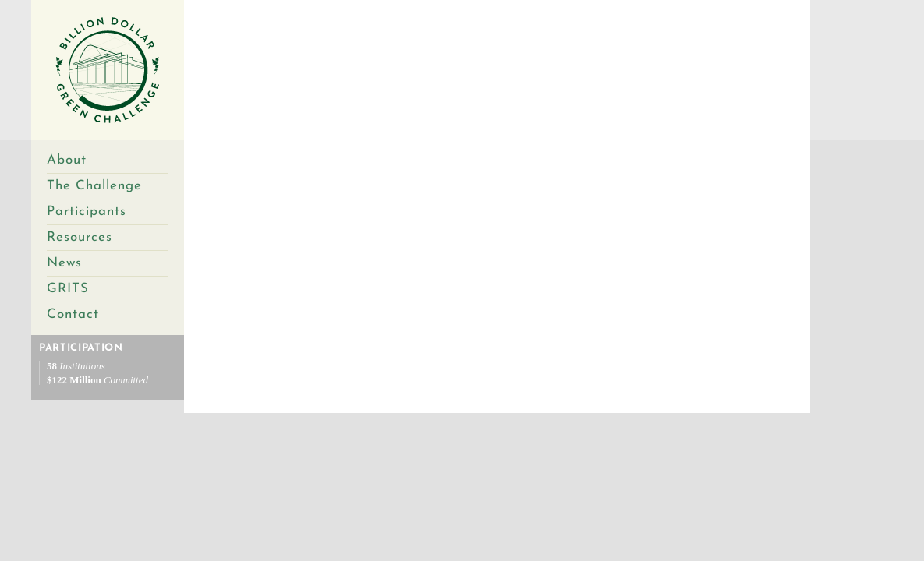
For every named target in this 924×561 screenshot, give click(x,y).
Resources (80, 237)
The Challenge (94, 186)
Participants (87, 212)
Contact (73, 314)
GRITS (68, 289)
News (64, 263)
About (67, 160)
